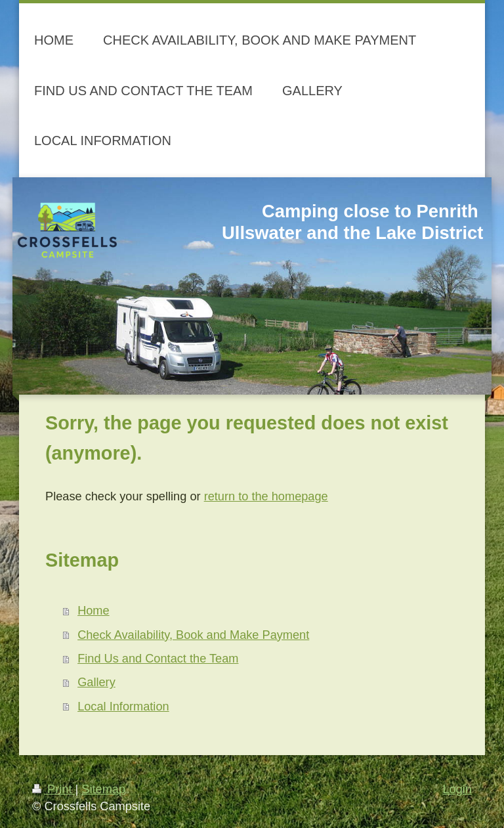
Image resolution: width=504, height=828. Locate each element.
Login (457, 789)
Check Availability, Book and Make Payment (193, 635)
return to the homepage (266, 496)
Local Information (123, 707)
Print (54, 789)
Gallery (96, 682)
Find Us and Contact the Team (158, 659)
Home (94, 611)
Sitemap (103, 789)
